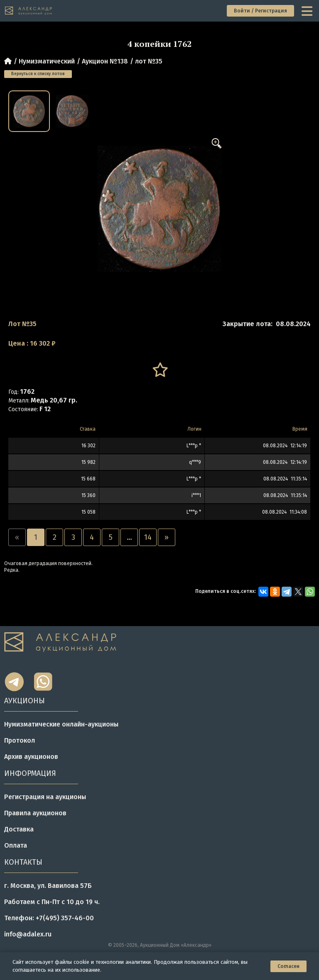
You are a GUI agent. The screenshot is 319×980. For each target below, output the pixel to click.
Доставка (19, 829)
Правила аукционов (35, 813)
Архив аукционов (31, 757)
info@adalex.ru (28, 934)
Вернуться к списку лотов (38, 74)
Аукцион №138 (105, 61)
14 (148, 537)
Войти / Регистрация (260, 11)
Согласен (288, 966)
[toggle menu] (308, 11)
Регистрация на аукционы (45, 797)
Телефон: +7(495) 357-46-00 (49, 918)
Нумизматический (47, 61)
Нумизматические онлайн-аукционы (61, 724)
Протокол (20, 740)
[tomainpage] (29, 11)
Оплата (16, 845)
